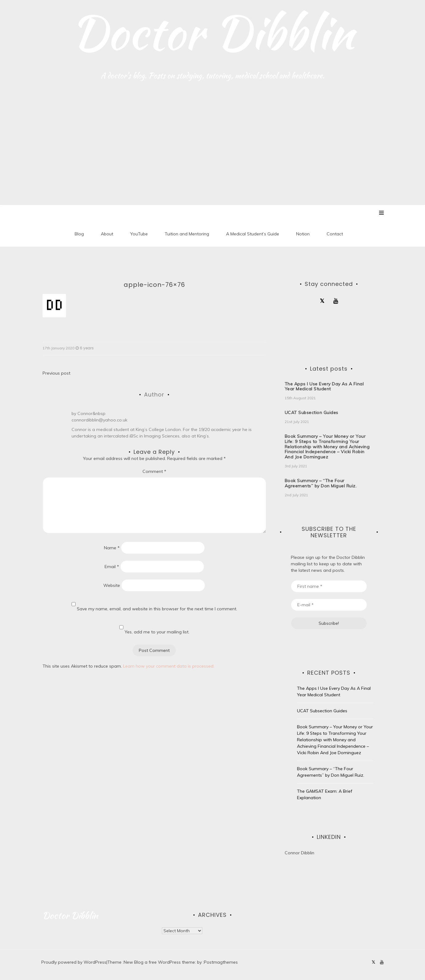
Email (112, 567)
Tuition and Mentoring (187, 234)
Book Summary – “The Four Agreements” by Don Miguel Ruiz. (321, 484)
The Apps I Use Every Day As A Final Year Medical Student (324, 386)
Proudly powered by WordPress (74, 962)
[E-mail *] (329, 605)
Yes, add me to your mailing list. (154, 628)
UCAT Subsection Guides (312, 413)
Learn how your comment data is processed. (169, 666)
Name (112, 548)
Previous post (56, 373)
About (107, 234)
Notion (303, 234)
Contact (335, 234)
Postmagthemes (221, 962)
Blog (79, 234)
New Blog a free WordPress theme (159, 962)
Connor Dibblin (299, 853)
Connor (85, 414)
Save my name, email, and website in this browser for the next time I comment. (157, 609)
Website (112, 585)
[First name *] (329, 586)
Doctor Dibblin (213, 32)
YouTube (139, 234)
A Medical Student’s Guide (253, 234)
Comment (154, 471)
